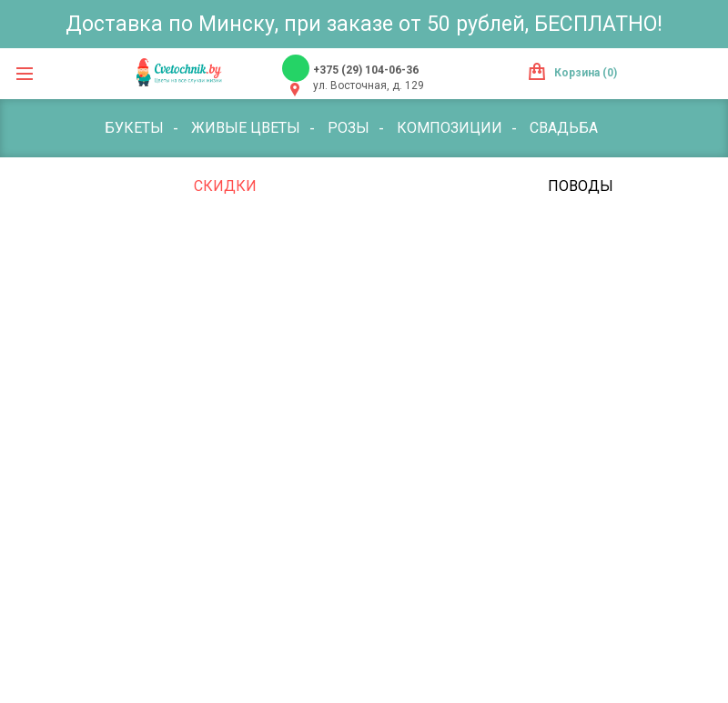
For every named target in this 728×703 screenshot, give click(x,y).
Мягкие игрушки (172, 302)
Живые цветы (246, 128)
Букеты (134, 128)
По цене (136, 186)
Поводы (581, 186)
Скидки (225, 186)
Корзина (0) (586, 73)
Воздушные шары (347, 244)
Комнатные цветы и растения (402, 186)
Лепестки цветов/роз (531, 244)
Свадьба (564, 128)
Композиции (450, 128)
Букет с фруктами (176, 244)
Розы (349, 128)
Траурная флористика (194, 361)
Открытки (308, 302)
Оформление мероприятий (485, 302)
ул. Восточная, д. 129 (369, 85)
